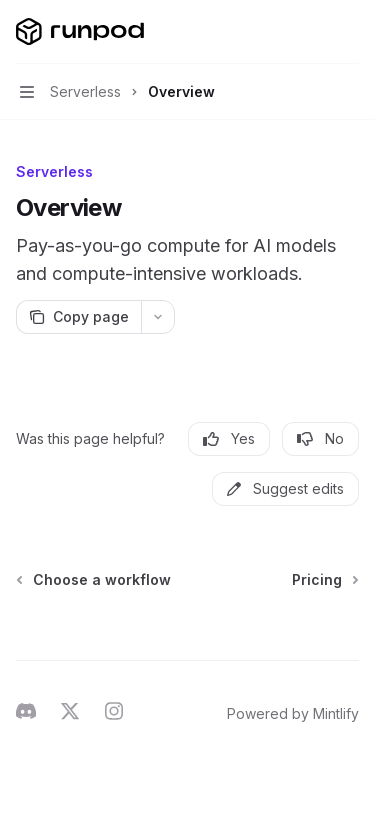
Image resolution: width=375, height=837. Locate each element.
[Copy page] (78, 317)
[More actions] (349, 32)
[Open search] (311, 32)
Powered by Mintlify (293, 713)
